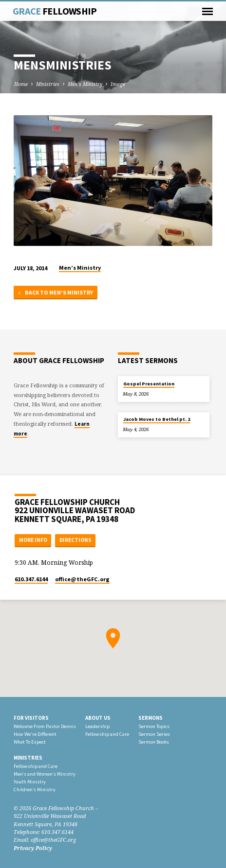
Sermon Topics (154, 726)
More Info (33, 540)
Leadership (97, 726)
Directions (75, 540)
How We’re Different (35, 734)
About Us (98, 718)
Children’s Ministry (35, 790)
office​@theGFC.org (82, 579)
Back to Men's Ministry (55, 293)
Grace (55, 11)
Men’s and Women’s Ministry (45, 774)
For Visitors (31, 718)
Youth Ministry (30, 782)
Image (118, 84)
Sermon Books (154, 742)
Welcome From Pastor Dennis (45, 726)
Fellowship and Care (107, 734)
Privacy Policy (33, 848)
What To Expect (30, 742)
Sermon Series (154, 734)
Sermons (151, 718)
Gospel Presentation (149, 384)
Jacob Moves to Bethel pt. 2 (157, 419)
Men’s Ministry (85, 84)
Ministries (48, 84)
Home (21, 84)
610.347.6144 (31, 579)
